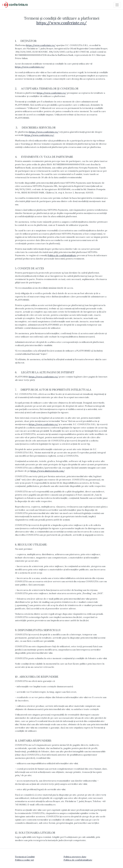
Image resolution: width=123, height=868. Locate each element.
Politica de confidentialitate (62, 255)
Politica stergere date (75, 857)
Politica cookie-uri (24, 860)
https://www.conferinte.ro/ (61, 23)
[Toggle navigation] (117, 5)
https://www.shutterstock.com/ (48, 471)
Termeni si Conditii (25, 857)
